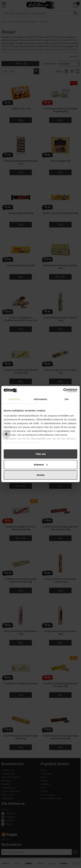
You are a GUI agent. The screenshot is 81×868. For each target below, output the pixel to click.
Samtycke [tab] (14, 399)
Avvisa (40, 475)
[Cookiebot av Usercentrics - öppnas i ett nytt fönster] (63, 390)
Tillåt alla (40, 454)
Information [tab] (40, 399)
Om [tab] (67, 399)
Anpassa (41, 464)
